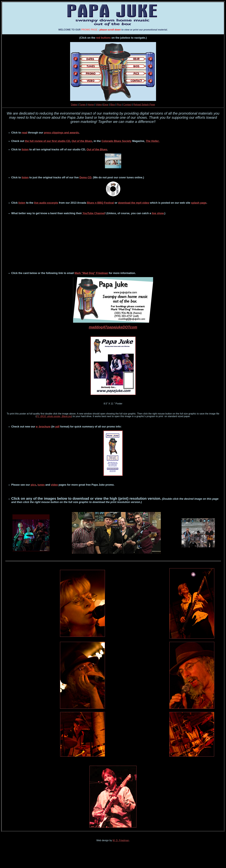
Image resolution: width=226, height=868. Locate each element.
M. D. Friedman (121, 840)
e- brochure (43, 427)
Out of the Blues (82, 141)
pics (33, 485)
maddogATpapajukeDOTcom (113, 327)
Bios (113, 105)
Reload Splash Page (144, 105)
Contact (127, 105)
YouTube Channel (93, 213)
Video (99, 105)
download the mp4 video (134, 203)
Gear (106, 105)
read (24, 133)
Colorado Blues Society (116, 141)
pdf (57, 427)
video (54, 485)
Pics (119, 105)
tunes (41, 485)
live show (158, 213)
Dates (74, 105)
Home (91, 105)
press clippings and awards (61, 133)
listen (25, 150)
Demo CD (85, 177)
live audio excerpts (46, 203)
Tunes (82, 105)
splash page (199, 203)
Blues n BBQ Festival (100, 203)
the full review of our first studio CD (47, 141)
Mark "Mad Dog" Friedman (91, 273)
